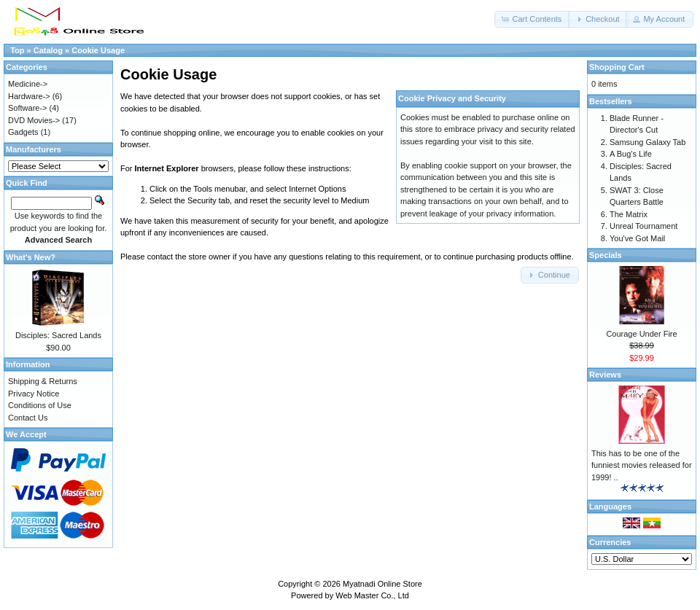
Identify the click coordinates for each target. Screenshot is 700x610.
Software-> (28, 108)
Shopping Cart (617, 67)
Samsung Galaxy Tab (647, 142)
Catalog (48, 50)
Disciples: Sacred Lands (58, 335)
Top (17, 50)
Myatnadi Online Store (382, 584)
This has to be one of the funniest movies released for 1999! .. (642, 465)
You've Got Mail (637, 238)
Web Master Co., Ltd (372, 595)
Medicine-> (28, 84)
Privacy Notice (34, 394)
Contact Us (28, 418)
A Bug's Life (631, 154)
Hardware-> (29, 96)
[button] (532, 19)
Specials (606, 255)
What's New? (31, 257)
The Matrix (629, 214)
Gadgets (23, 132)
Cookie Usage (98, 50)
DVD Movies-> (34, 120)
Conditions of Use (40, 405)
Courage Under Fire (641, 334)
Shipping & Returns (43, 381)
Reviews (605, 375)
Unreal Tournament (643, 226)
